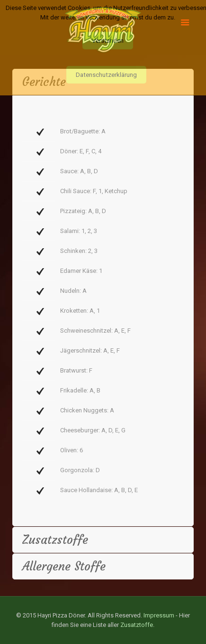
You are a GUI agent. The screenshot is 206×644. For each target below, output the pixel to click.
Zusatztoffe (137, 625)
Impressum (159, 615)
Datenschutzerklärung (106, 75)
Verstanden (108, 41)
